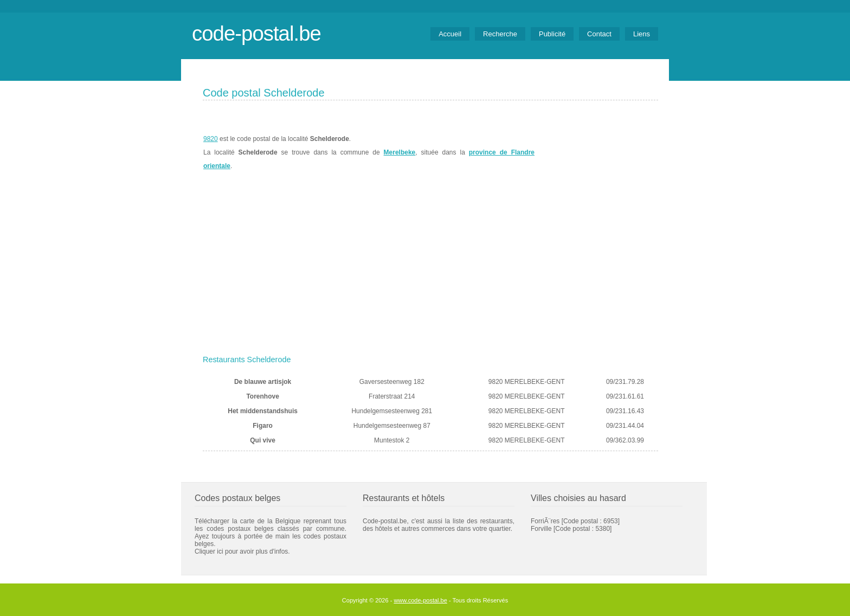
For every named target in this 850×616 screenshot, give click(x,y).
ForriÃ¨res (545, 521)
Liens (642, 34)
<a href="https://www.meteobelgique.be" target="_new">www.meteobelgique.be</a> (597, 152)
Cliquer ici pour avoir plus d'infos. (242, 551)
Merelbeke (400, 152)
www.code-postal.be (420, 600)
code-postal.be (256, 33)
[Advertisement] (430, 269)
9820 (211, 139)
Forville (541, 529)
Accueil (450, 34)
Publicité (552, 34)
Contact (599, 34)
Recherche (500, 34)
